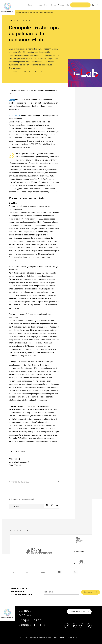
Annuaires (53, 638)
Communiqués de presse (47, 13)
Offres (39, 5)
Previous (14, 572)
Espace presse (34, 13)
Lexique (78, 638)
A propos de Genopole (34, 482)
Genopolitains (50, 5)
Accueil (18, 13)
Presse (42, 638)
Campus (31, 5)
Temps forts (64, 5)
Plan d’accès (66, 638)
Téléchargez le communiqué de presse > (25, 72)
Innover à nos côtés (80, 5)
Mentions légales (28, 638)
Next (88, 572)
